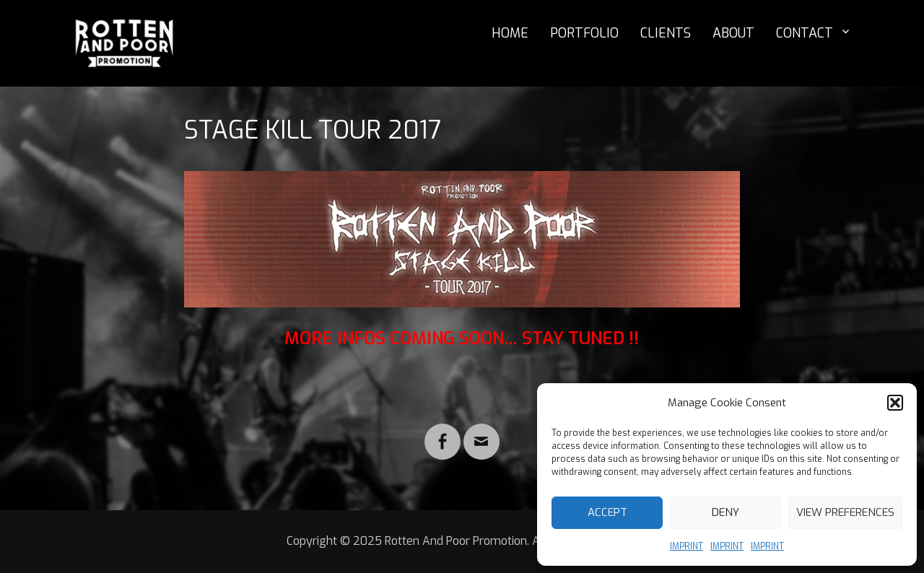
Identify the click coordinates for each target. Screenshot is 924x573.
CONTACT (805, 33)
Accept (607, 512)
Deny (725, 512)
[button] (895, 403)
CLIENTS (666, 33)
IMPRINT (687, 546)
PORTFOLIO (584, 33)
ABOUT (733, 33)
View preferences (845, 512)
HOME (510, 33)
